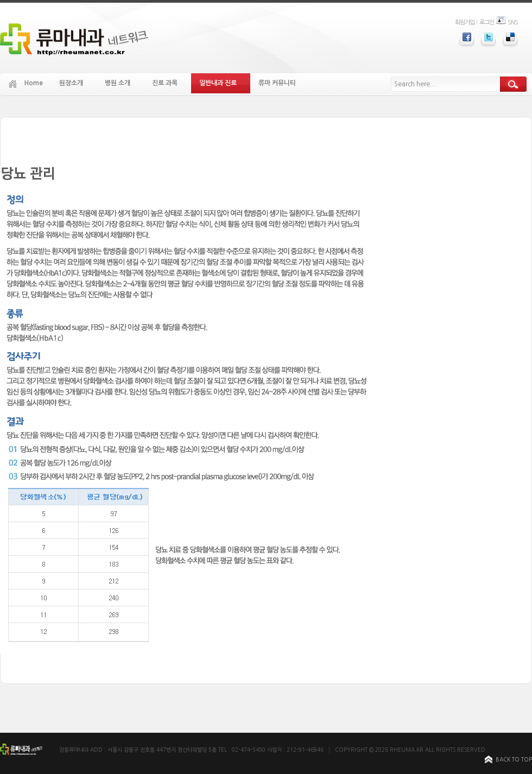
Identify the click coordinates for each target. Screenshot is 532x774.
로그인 (487, 23)
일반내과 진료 (223, 84)
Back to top (514, 759)
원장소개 (76, 84)
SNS (507, 23)
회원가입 (465, 23)
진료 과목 (169, 84)
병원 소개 (122, 84)
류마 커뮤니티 (282, 84)
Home (34, 83)
